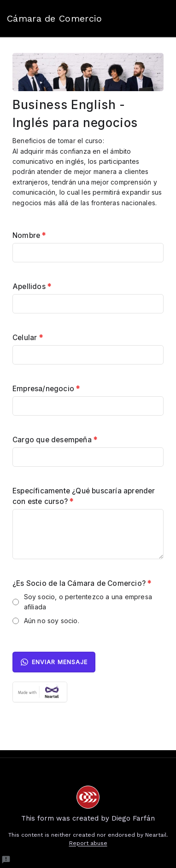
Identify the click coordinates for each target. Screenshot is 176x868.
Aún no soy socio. (52, 621)
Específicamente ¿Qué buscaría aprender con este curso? (84, 496)
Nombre (29, 235)
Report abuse (88, 843)
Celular (28, 338)
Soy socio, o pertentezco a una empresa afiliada (88, 602)
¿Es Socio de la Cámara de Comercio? (82, 583)
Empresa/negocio (46, 389)
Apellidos (32, 286)
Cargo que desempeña (55, 440)
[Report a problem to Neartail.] (6, 860)
